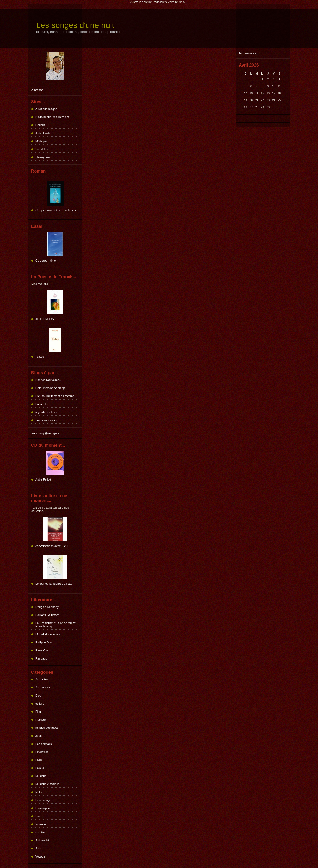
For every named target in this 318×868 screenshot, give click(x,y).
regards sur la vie (47, 412)
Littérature (42, 752)
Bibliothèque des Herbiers (52, 117)
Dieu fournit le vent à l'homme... (56, 396)
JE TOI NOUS (45, 319)
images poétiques (47, 728)
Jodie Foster (44, 133)
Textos (40, 357)
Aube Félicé (43, 479)
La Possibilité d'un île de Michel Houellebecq (56, 625)
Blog (38, 695)
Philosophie (43, 808)
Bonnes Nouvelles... (48, 380)
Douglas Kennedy (47, 607)
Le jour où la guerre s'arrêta (53, 584)
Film (38, 712)
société (40, 832)
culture (40, 704)
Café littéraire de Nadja (50, 388)
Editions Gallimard (47, 615)
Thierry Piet (43, 157)
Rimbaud (41, 658)
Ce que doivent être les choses (56, 210)
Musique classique (48, 784)
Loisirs (40, 768)
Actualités (42, 679)
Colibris (40, 125)
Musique (41, 776)
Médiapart (42, 141)
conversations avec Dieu (51, 546)
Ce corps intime (46, 261)
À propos (37, 90)
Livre (39, 760)
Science (41, 824)
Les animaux (44, 744)
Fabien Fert (43, 404)
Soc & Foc (42, 149)
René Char (42, 650)
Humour (41, 720)
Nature (40, 792)
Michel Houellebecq (48, 634)
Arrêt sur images (46, 109)
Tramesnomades (46, 420)
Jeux (38, 736)
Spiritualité (42, 840)
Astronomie (43, 687)
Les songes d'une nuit (75, 25)
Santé (39, 816)
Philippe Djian (44, 642)
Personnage (43, 800)
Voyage (40, 856)
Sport (39, 848)
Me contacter (248, 53)
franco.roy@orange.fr (45, 433)
